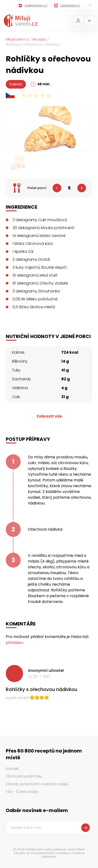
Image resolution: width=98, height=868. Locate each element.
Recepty (39, 39)
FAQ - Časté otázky (22, 792)
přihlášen (14, 643)
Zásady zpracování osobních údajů (37, 784)
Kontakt (12, 769)
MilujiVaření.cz (18, 39)
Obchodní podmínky (24, 776)
